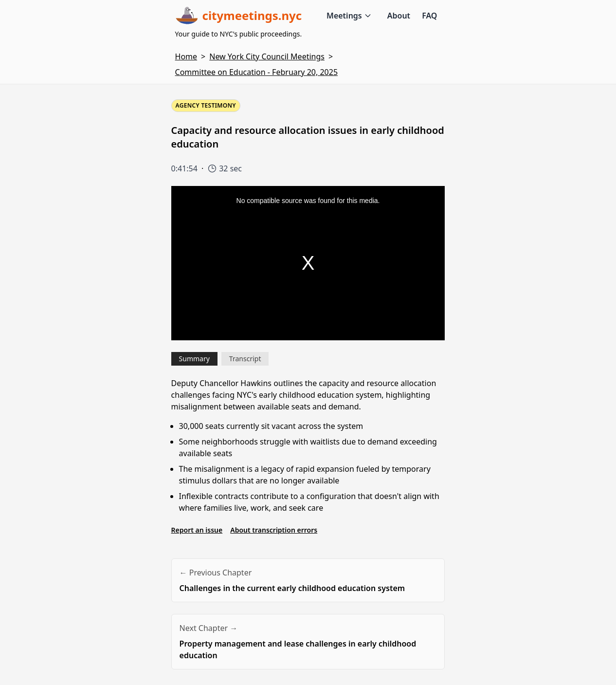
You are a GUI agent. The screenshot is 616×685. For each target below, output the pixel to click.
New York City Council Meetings (267, 56)
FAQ (429, 16)
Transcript (245, 359)
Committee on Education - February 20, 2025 (256, 72)
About (399, 16)
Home (186, 56)
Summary (194, 359)
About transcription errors (274, 530)
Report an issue (197, 530)
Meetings (349, 16)
